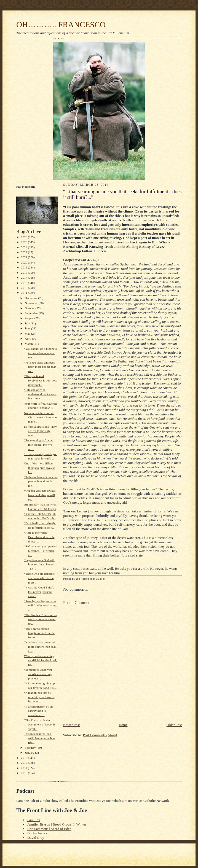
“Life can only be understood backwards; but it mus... (40, 394)
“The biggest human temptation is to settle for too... (39, 633)
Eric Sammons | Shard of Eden (49, 829)
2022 (24, 252)
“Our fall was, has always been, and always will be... (40, 495)
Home (123, 725)
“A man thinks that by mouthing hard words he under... (39, 697)
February (31, 748)
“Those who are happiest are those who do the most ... (39, 578)
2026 (24, 237)
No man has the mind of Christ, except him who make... (40, 417)
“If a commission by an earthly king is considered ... (38, 711)
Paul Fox (34, 820)
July (28, 323)
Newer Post (71, 725)
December (32, 298)
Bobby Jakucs (37, 833)
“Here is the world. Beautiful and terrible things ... (39, 537)
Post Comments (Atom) (100, 735)
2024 (24, 247)
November (32, 303)
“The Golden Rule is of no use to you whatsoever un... (40, 619)
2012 (24, 763)
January (30, 753)
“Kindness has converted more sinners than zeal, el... (40, 647)
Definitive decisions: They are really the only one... (40, 431)
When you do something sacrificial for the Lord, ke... (40, 660)
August (30, 318)
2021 (24, 257)
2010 (24, 773)
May (28, 334)
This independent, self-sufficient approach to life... (39, 738)
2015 (24, 288)
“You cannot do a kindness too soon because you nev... (40, 353)
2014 (24, 293)
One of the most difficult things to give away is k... (39, 468)
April (28, 338)
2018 (24, 273)
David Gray (36, 838)
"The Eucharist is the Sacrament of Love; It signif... (40, 725)
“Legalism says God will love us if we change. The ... (39, 564)
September (32, 313)
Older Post (174, 725)
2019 (24, 267)
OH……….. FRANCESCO (61, 25)
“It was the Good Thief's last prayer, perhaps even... (39, 592)
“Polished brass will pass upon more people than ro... (40, 367)
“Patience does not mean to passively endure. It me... (41, 481)
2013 (24, 758)
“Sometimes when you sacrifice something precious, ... (38, 674)
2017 (24, 278)
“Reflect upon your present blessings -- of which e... (41, 551)
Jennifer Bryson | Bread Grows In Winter (57, 824)
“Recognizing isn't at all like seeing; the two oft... (39, 444)
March (29, 344)
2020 (24, 262)
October (30, 308)
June (28, 328)
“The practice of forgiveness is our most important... (40, 380)
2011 (24, 768)
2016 (24, 283)
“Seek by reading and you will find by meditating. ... (41, 605)
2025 (24, 242)
